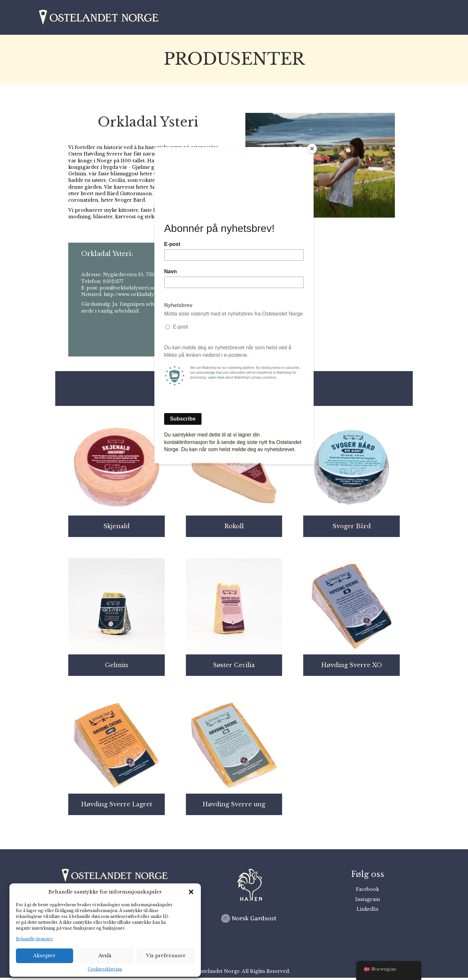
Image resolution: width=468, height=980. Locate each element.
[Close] (312, 149)
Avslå (105, 955)
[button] (191, 892)
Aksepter (44, 955)
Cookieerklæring (105, 969)
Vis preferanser (166, 955)
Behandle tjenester (34, 939)
